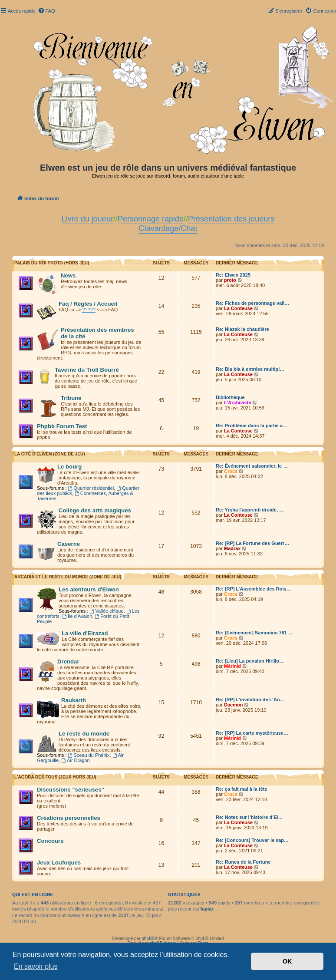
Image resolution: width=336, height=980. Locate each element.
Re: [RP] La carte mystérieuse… (252, 733)
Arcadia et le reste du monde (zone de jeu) (68, 577)
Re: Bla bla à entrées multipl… (250, 369)
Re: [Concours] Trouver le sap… (252, 840)
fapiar (207, 909)
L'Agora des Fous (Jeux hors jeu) (55, 777)
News (68, 276)
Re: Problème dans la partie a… (252, 426)
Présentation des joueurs (231, 219)
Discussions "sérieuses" (71, 790)
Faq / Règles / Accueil (88, 304)
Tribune (71, 398)
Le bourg (69, 467)
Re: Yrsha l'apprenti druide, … (250, 510)
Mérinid (232, 666)
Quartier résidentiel (91, 488)
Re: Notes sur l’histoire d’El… (249, 817)
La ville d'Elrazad (85, 633)
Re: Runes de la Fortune (243, 862)
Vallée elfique (107, 611)
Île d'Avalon (77, 616)
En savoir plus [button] (36, 966)
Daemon (233, 705)
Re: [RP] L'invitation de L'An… (250, 700)
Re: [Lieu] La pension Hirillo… (250, 661)
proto (230, 280)
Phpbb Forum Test (62, 426)
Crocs (231, 471)
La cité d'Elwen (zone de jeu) (50, 454)
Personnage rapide (151, 219)
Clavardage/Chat (168, 228)
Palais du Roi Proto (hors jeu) (52, 263)
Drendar (68, 662)
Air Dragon (75, 760)
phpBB (148, 939)
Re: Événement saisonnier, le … (252, 466)
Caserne (69, 544)
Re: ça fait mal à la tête (242, 789)
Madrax (232, 548)
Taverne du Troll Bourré (87, 370)
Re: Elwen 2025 (233, 275)
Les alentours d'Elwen (89, 589)
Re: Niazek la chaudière (242, 329)
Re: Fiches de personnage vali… (252, 303)
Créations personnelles (69, 818)
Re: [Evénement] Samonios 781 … (254, 633)
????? (89, 310)
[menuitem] (46, 11)
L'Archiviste (238, 403)
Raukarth (74, 700)
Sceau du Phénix (89, 755)
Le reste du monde (84, 734)
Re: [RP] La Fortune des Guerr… (252, 543)
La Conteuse (238, 308)
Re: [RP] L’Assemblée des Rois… (254, 589)
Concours (50, 841)
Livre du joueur (87, 219)
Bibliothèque (230, 397)
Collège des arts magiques (95, 510)
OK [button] (287, 961)
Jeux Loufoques (59, 863)
